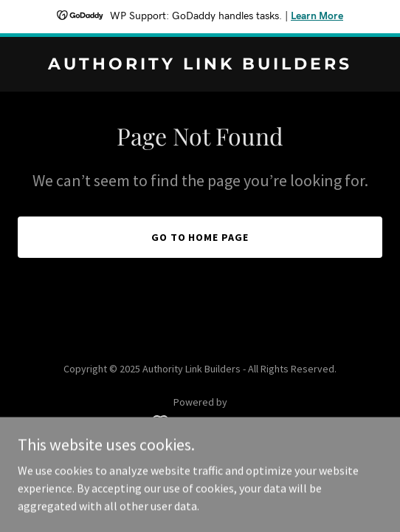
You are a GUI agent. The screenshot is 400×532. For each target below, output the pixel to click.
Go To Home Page (200, 237)
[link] (200, 65)
